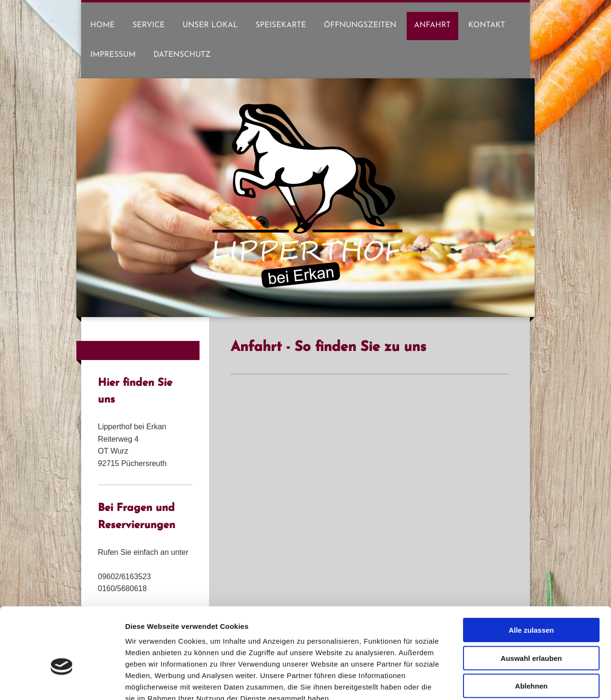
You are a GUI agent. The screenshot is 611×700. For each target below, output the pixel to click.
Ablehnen (531, 630)
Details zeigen (508, 681)
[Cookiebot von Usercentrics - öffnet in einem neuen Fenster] (62, 681)
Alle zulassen (531, 574)
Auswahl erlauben (531, 602)
